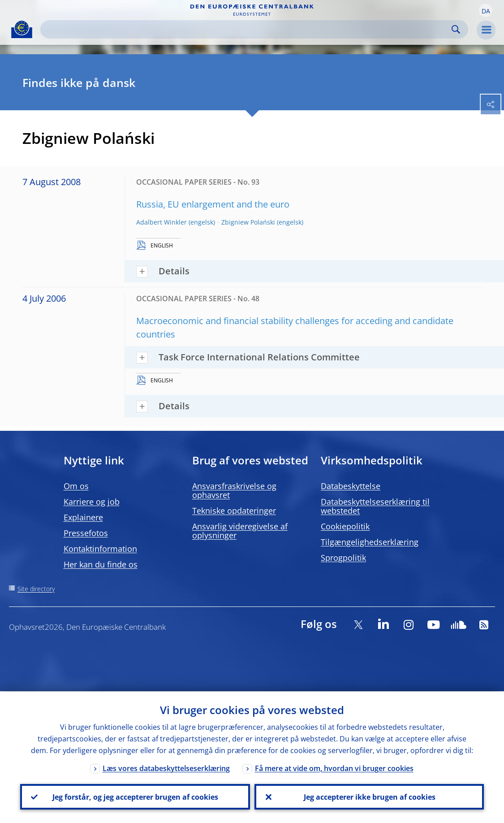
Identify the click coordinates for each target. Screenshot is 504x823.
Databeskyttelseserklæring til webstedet (375, 506)
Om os (76, 486)
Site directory (36, 589)
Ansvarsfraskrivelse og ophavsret (234, 490)
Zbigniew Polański (248, 222)
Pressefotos (86, 533)
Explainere (83, 517)
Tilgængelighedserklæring (370, 542)
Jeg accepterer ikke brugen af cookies (369, 797)
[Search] (247, 29)
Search (456, 29)
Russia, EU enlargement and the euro (213, 204)
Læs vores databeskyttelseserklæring (166, 768)
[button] (486, 10)
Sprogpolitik (343, 558)
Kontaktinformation (100, 549)
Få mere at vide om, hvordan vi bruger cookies (334, 768)
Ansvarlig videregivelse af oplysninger (240, 531)
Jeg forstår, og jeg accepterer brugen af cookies (135, 797)
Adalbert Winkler (162, 222)
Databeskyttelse (351, 486)
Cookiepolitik (345, 526)
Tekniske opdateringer (234, 511)
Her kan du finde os (101, 564)
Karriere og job (92, 502)
